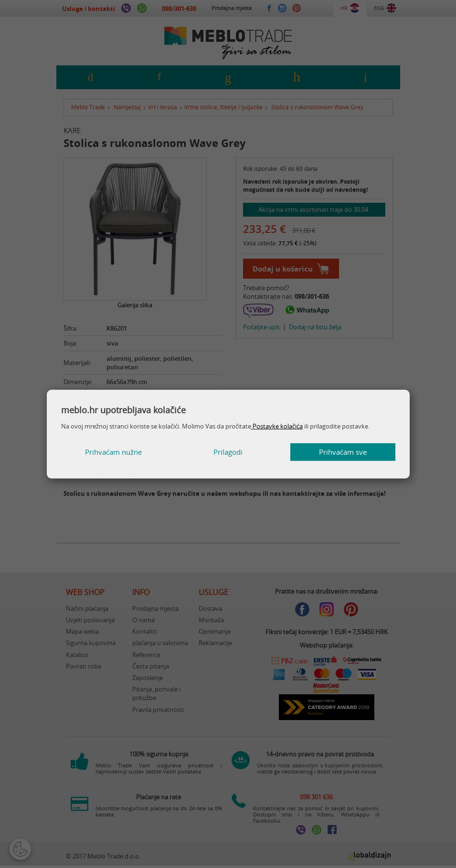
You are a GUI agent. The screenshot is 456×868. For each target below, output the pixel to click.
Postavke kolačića (277, 426)
